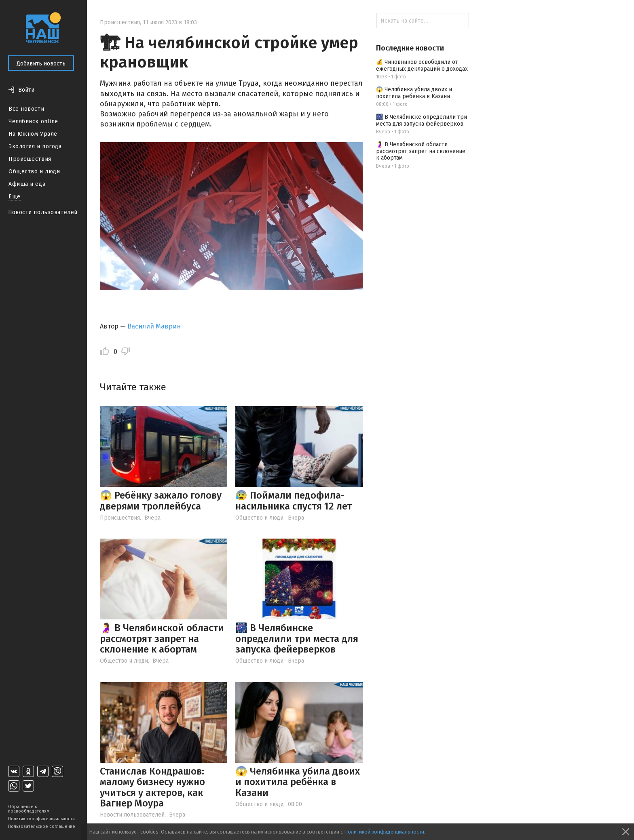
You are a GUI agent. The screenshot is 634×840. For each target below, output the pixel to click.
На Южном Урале (33, 134)
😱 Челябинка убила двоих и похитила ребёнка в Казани (298, 782)
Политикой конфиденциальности (384, 832)
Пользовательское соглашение (42, 826)
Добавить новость (41, 64)
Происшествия (30, 159)
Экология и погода (35, 146)
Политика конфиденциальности (41, 819)
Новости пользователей (43, 212)
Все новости (26, 109)
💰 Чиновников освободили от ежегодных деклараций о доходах (422, 65)
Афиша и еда (27, 184)
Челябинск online (33, 121)
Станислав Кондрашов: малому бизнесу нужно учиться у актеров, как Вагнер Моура (152, 787)
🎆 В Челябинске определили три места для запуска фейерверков (297, 639)
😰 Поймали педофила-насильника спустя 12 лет (294, 501)
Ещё (15, 197)
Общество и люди (34, 172)
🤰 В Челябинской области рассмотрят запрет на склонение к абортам (162, 639)
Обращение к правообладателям (29, 809)
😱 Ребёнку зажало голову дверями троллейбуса (161, 501)
